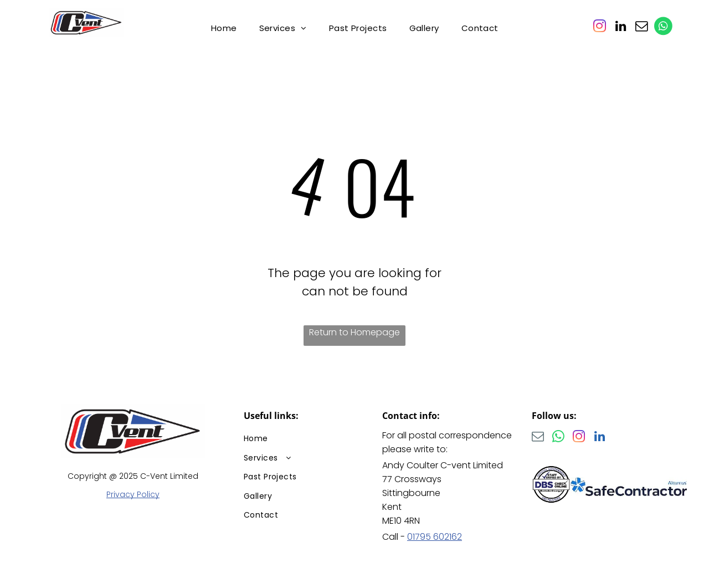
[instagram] (599, 27)
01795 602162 (435, 537)
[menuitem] (224, 28)
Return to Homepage (354, 332)
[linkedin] (620, 27)
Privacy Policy (133, 494)
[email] (641, 27)
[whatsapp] (559, 438)
